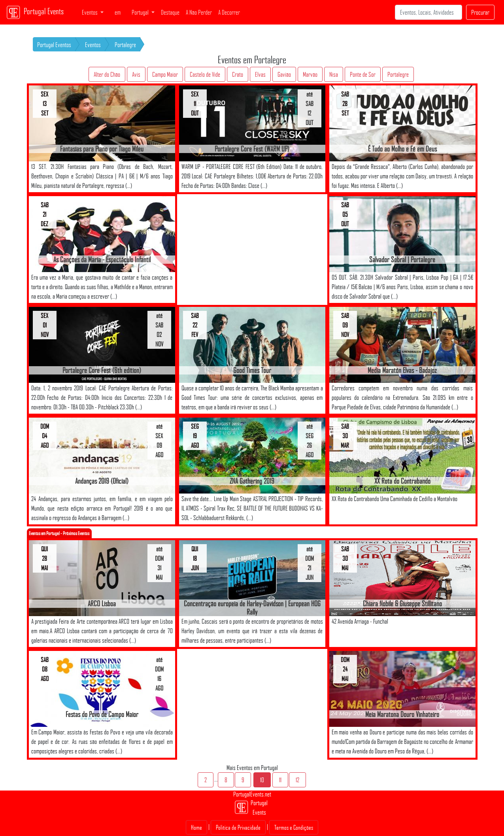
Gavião (284, 74)
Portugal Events (35, 12)
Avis (136, 74)
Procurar (480, 12)
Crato (238, 74)
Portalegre (125, 45)
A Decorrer (229, 12)
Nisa (334, 74)
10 (262, 780)
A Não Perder (199, 12)
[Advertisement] (252, 250)
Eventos (93, 45)
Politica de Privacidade (238, 827)
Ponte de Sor (363, 74)
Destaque (170, 12)
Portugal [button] (141, 12)
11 (280, 780)
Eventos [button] (90, 12)
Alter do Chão (107, 74)
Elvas (260, 74)
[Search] (428, 12)
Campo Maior (165, 74)
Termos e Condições (294, 827)
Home (196, 827)
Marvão (310, 74)
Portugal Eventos (54, 45)
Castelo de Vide (205, 74)
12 (297, 780)
